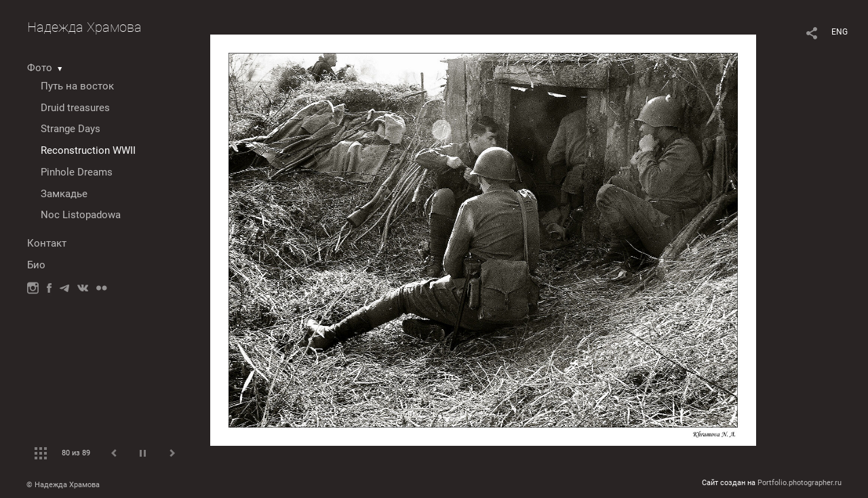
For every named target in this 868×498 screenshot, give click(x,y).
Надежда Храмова (84, 27)
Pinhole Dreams (77, 172)
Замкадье (64, 194)
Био (36, 265)
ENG (840, 32)
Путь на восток (77, 86)
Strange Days (71, 129)
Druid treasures (75, 108)
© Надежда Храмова (63, 485)
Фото (40, 68)
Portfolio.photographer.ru (800, 483)
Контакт (47, 243)
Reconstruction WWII (88, 150)
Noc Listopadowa (81, 215)
